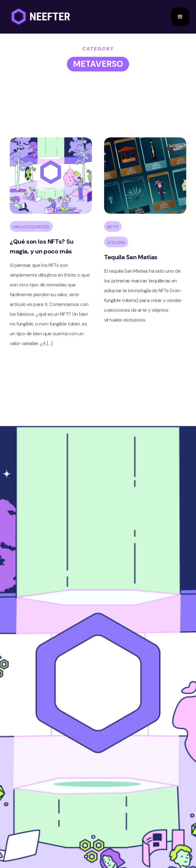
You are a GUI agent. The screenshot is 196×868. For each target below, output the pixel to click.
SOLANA (116, 242)
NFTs (113, 227)
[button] (180, 17)
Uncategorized (31, 227)
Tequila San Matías (131, 257)
